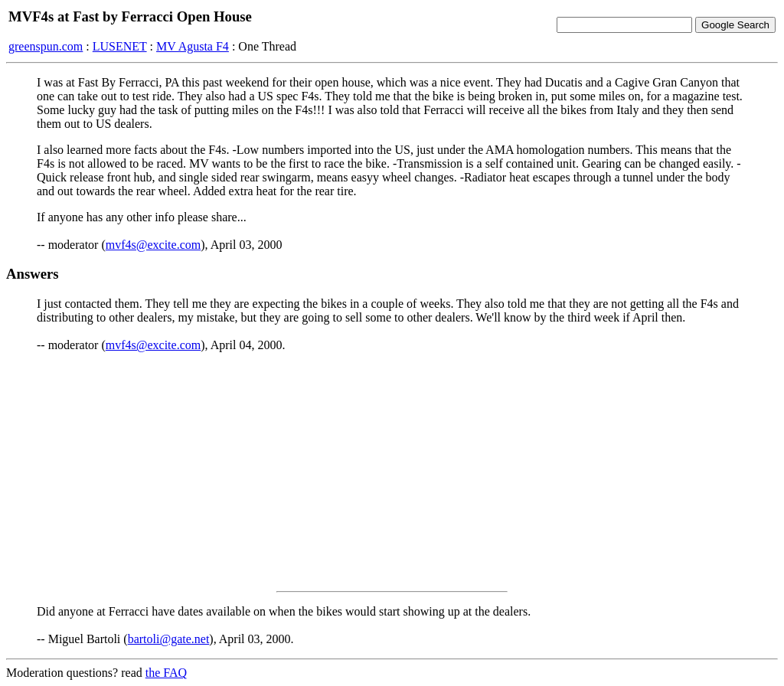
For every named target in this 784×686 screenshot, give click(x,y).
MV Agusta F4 (193, 46)
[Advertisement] (392, 472)
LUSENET (120, 46)
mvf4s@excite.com (153, 245)
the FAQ (166, 673)
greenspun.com (46, 46)
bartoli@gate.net (169, 639)
